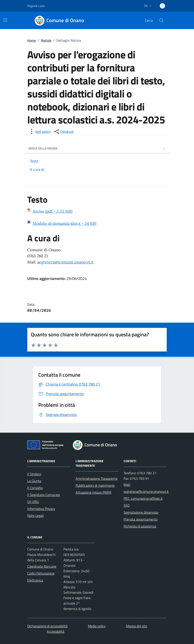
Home (32, 40)
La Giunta (34, 481)
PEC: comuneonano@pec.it (143, 498)
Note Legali (36, 516)
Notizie (46, 40)
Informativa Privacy (41, 509)
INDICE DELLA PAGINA (97, 148)
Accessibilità (56, 631)
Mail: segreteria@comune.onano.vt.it (146, 488)
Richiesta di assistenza (140, 526)
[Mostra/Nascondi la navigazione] (5, 20)
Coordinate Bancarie (42, 566)
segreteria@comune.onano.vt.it (65, 262)
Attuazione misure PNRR (93, 492)
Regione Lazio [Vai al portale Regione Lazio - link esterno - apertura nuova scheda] (36, 6)
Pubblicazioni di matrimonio (95, 485)
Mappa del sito (137, 626)
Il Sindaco (34, 474)
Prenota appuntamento (141, 519)
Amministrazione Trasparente (97, 478)
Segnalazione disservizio (141, 512)
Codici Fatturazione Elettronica (41, 577)
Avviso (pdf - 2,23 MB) (53, 211)
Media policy (97, 626)
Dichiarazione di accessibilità (47, 626)
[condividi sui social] (63, 131)
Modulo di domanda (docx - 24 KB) (64, 223)
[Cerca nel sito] (162, 20)
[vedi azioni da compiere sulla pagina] (39, 131)
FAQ (127, 505)
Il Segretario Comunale (44, 495)
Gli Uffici (33, 502)
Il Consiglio (35, 488)
